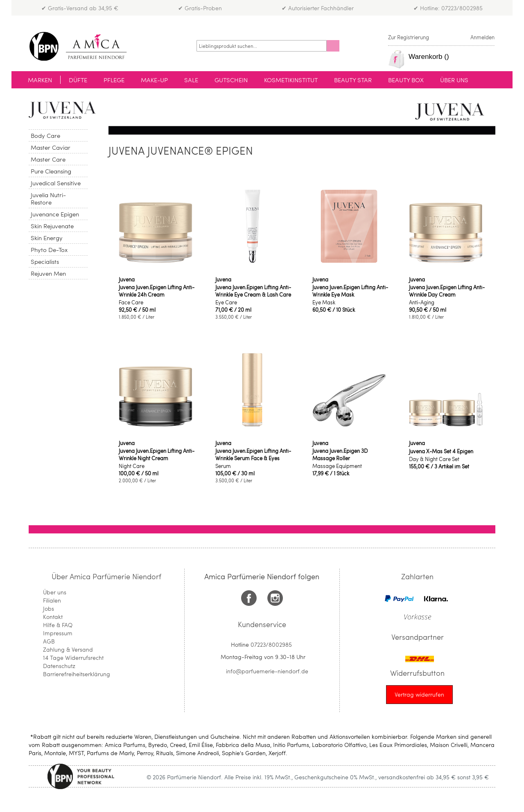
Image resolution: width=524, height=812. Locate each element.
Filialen (52, 600)
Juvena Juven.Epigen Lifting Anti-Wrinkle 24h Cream (157, 291)
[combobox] (262, 46)
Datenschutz (59, 666)
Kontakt (53, 617)
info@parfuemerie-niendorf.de (267, 671)
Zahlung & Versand (68, 649)
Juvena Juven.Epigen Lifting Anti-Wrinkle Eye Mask (350, 291)
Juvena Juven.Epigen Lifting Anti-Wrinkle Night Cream (157, 454)
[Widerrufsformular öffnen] (419, 695)
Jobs (49, 608)
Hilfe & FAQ (58, 625)
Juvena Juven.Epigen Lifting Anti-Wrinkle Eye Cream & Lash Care (253, 291)
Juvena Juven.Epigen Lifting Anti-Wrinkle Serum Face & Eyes (253, 454)
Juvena (127, 279)
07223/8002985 (271, 644)
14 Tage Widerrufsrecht (73, 658)
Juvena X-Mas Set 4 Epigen (441, 451)
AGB (49, 641)
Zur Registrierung (409, 37)
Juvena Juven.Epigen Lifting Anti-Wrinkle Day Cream (447, 291)
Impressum (58, 633)
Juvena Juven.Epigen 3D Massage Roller (340, 454)
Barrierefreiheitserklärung (77, 674)
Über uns (55, 592)
